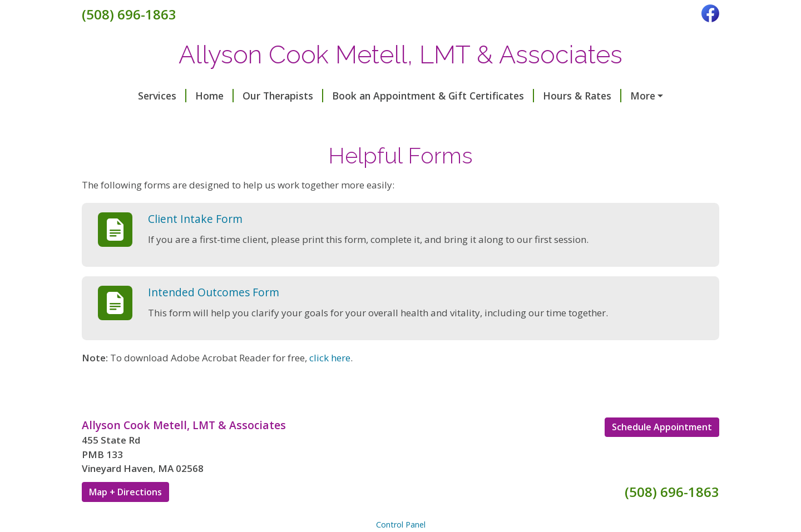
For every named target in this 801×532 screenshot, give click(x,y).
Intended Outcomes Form (214, 315)
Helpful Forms (281, 120)
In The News (204, 120)
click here (330, 381)
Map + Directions (125, 515)
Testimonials (126, 120)
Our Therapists (236, 96)
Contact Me (615, 96)
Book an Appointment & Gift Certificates (386, 96)
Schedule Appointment (662, 451)
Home (167, 96)
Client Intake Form (195, 242)
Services (115, 96)
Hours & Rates (535, 96)
